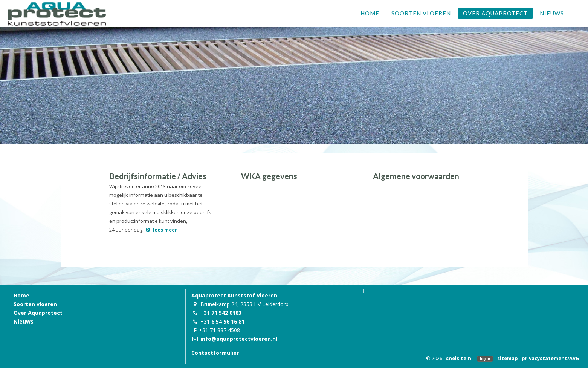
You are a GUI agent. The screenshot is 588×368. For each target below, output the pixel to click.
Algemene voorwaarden (416, 176)
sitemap (508, 358)
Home (21, 295)
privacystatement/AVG (551, 358)
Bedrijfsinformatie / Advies (158, 176)
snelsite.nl (459, 358)
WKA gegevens (269, 176)
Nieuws (24, 321)
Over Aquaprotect (38, 313)
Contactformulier (215, 353)
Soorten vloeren (35, 304)
